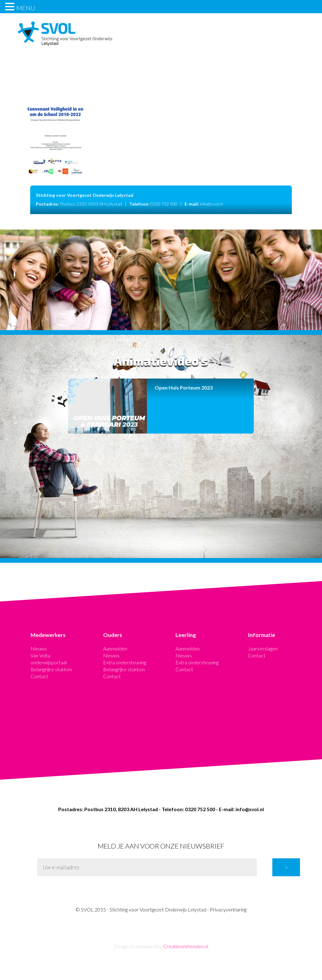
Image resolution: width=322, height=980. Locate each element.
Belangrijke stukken (51, 669)
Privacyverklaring (228, 909)
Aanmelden (115, 648)
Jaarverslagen (263, 648)
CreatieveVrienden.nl (186, 946)
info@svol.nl (211, 204)
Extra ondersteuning (125, 662)
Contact (39, 676)
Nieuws (39, 648)
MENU (26, 8)
